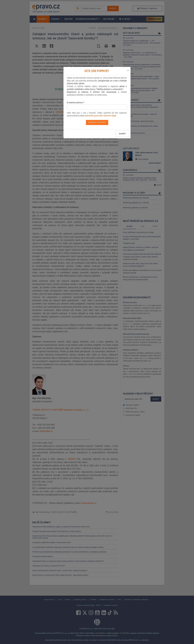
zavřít (122, 134)
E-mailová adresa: (76, 103)
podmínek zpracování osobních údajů (100, 116)
